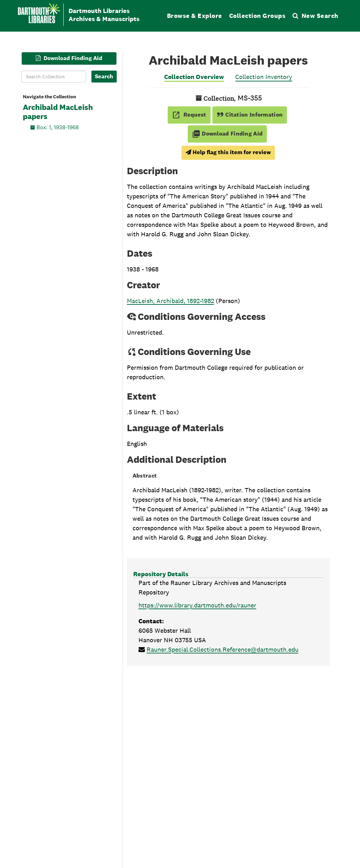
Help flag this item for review (228, 152)
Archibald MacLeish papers (58, 112)
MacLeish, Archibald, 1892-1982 (171, 301)
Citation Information (250, 115)
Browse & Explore (195, 16)
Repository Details (161, 574)
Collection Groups (258, 16)
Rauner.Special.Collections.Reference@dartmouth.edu (223, 649)
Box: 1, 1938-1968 (58, 127)
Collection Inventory (264, 77)
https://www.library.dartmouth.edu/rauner (197, 605)
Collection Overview (194, 77)
